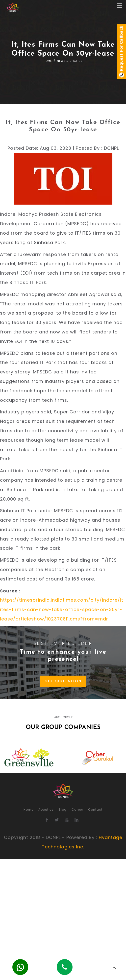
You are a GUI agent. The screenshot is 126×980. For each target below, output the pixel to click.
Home (48, 61)
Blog (63, 810)
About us (46, 810)
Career (77, 810)
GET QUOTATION (63, 681)
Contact (95, 810)
